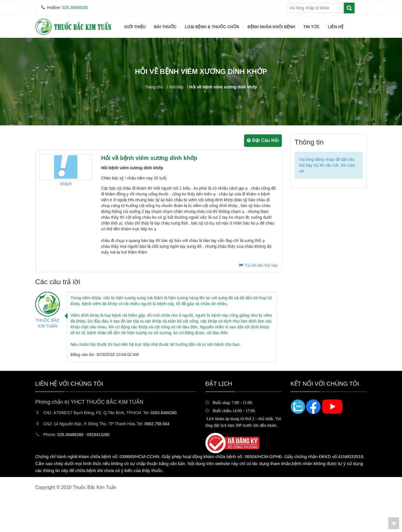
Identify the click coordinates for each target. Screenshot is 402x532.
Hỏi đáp (176, 87)
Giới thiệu (135, 27)
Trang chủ (154, 87)
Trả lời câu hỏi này (258, 265)
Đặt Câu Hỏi (263, 140)
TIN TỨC (312, 27)
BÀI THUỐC (165, 27)
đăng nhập (324, 159)
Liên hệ (336, 27)
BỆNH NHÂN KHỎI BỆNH (271, 27)
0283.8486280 (164, 413)
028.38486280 (75, 8)
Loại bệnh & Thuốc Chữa (212, 27)
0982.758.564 (157, 424)
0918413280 (98, 435)
